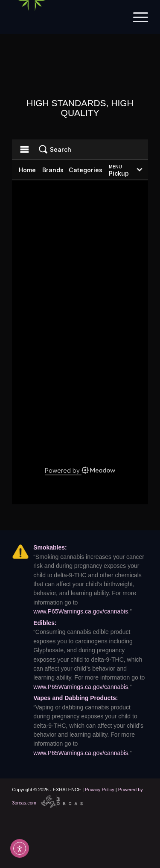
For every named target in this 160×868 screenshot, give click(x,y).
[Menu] (136, 17)
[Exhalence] (66, 17)
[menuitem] (136, 17)
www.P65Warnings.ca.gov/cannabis (81, 611)
